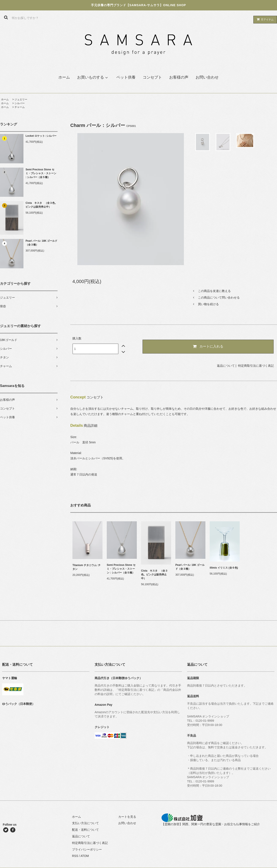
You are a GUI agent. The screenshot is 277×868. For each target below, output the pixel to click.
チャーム (20, 107)
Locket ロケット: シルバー (41, 136)
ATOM (85, 856)
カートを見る (127, 817)
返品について (226, 366)
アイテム (264, 19)
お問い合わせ (127, 823)
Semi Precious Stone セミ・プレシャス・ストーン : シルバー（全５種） (41, 173)
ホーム (5, 99)
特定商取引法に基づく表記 (256, 366)
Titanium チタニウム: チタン (87, 567)
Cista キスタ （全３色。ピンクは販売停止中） (41, 205)
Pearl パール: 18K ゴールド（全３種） (41, 243)
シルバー (20, 103)
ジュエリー (21, 99)
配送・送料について (85, 830)
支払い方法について (85, 823)
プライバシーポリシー (87, 849)
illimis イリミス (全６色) (224, 568)
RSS (75, 856)
